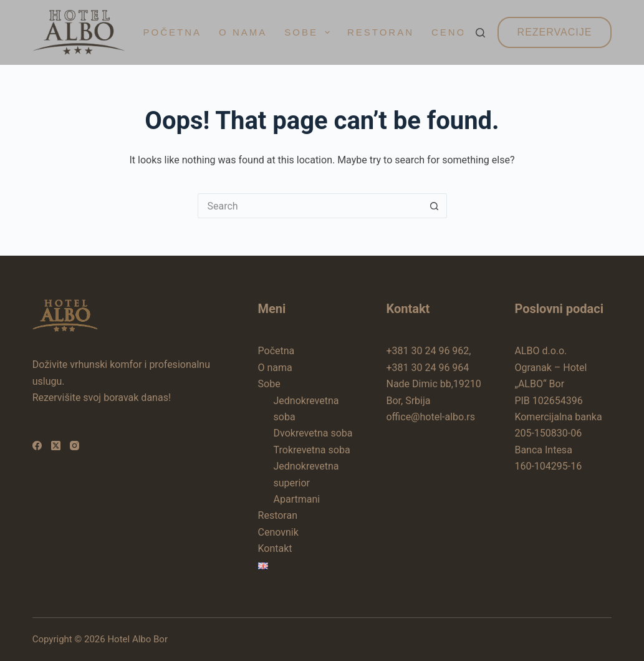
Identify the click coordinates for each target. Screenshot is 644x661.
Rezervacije (555, 32)
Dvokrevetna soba (313, 433)
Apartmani (297, 499)
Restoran (381, 32)
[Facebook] (37, 446)
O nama (243, 32)
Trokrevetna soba (312, 450)
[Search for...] (310, 206)
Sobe (310, 32)
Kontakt (275, 548)
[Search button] (435, 206)
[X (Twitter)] (56, 446)
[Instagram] (74, 446)
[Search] (480, 33)
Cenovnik (278, 532)
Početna (173, 32)
